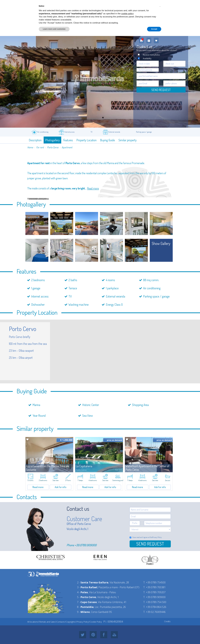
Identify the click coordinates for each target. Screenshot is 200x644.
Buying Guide (108, 140)
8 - (85, 607)
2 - (93, 582)
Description (35, 140)
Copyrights (71, 622)
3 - (87, 587)
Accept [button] (154, 29)
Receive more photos (151, 55)
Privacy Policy (157, 537)
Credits (167, 621)
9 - (83, 612)
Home (30, 147)
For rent (40, 147)
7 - (87, 602)
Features (68, 140)
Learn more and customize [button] (54, 29)
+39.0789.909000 (86, 545)
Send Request (150, 544)
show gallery (161, 243)
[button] (160, 6)
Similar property (128, 140)
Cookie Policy (96, 622)
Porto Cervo (53, 147)
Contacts (61, 622)
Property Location (86, 140)
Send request (161, 90)
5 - (87, 597)
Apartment (67, 147)
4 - (83, 592)
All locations (33, 622)
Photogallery (52, 140)
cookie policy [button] (127, 14)
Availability (147, 58)
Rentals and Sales (47, 622)
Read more (93, 188)
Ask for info (61, 487)
